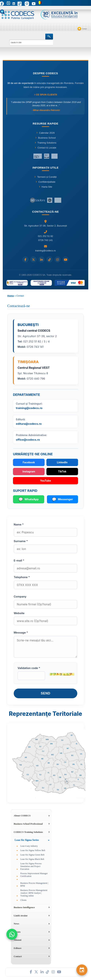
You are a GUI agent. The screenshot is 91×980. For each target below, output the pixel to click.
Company (20, 597)
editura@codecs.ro (29, 424)
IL (78, 779)
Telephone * (22, 577)
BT (72, 735)
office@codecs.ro (28, 440)
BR (81, 775)
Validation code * (29, 668)
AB (42, 759)
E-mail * (19, 560)
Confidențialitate (45, 182)
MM (47, 739)
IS (77, 744)
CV (65, 762)
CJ (43, 751)
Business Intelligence (24, 907)
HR (61, 753)
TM (20, 765)
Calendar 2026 (45, 133)
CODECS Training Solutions (28, 832)
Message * (21, 633)
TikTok (62, 471)
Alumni (18, 940)
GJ (40, 775)
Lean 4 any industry (29, 846)
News (16, 924)
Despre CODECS (46, 73)
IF (66, 779)
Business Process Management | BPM (34, 884)
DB (60, 777)
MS (52, 755)
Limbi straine (21, 916)
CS (28, 775)
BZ (72, 772)
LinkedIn (62, 462)
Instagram (29, 471)
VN (73, 764)
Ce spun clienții (45, 95)
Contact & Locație (45, 148)
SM (37, 739)
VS (81, 754)
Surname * (21, 541)
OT (50, 785)
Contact (84, 29)
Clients (23, 900)
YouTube (45, 481)
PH (65, 775)
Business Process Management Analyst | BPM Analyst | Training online (34, 893)
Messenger (62, 499)
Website (19, 613)
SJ (40, 746)
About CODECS (22, 816)
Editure (18, 948)
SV (62, 740)
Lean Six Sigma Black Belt (32, 859)
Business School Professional (28, 824)
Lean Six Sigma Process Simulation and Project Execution (31, 866)
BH (30, 747)
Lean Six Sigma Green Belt (32, 855)
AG (54, 775)
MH (37, 781)
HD (37, 766)
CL (74, 785)
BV (58, 764)
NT (68, 748)
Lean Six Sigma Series (27, 840)
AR (26, 757)
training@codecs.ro (29, 408)
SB (49, 763)
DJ (43, 788)
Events (17, 932)
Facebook (29, 462)
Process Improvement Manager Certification (34, 875)
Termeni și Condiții (45, 177)
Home (11, 296)
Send (45, 693)
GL (81, 764)
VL (49, 773)
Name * (19, 524)
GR (65, 788)
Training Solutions (46, 143)
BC (72, 755)
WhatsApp (29, 499)
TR (58, 790)
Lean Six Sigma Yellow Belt (33, 850)
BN (51, 744)
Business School (45, 138)
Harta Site (46, 187)
